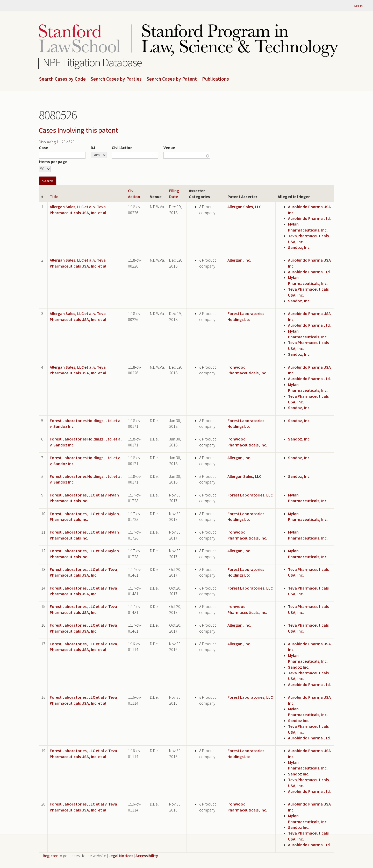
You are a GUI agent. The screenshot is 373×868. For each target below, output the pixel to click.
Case (44, 148)
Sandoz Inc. (299, 667)
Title (54, 197)
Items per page (53, 162)
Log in (358, 6)
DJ (93, 148)
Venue (169, 148)
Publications (216, 79)
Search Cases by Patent (172, 79)
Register (50, 856)
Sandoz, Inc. (299, 247)
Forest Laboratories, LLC (250, 495)
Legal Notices (121, 856)
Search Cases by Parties (116, 79)
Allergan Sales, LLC (244, 207)
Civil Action (122, 148)
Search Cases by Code (62, 79)
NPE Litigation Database (92, 62)
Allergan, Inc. (239, 260)
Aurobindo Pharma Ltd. (309, 218)
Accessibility (147, 856)
